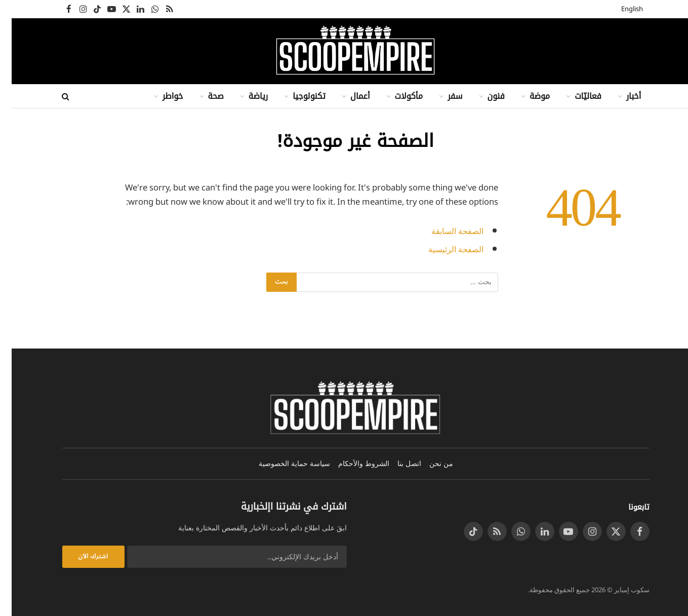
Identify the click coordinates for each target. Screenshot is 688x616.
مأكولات (397, 96)
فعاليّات (576, 96)
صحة (204, 96)
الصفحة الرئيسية (442, 249)
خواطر (161, 96)
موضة (528, 96)
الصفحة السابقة (444, 231)
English (620, 9)
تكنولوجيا (297, 96)
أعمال (349, 96)
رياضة (247, 96)
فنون (484, 96)
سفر (443, 96)
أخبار (622, 96)
